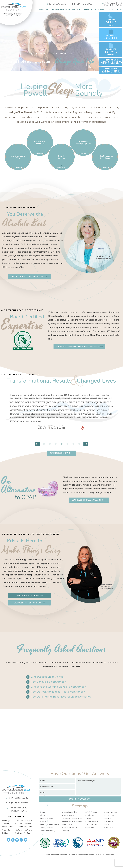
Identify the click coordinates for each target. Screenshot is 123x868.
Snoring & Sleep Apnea (72, 818)
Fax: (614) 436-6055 (82, 4)
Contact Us (109, 828)
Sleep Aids (90, 828)
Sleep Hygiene (111, 812)
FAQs (107, 824)
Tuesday (6, 824)
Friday (5, 833)
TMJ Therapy (91, 824)
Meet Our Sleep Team (49, 824)
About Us (50, 9)
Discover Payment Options (28, 603)
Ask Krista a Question (28, 595)
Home (42, 9)
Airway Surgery (92, 821)
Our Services (61, 9)
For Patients (74, 9)
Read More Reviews (60, 453)
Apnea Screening (70, 812)
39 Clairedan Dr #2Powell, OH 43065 (113, 4)
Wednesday (8, 827)
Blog (111, 9)
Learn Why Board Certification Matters (78, 346)
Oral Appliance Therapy (72, 821)
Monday (6, 821)
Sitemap (73, 854)
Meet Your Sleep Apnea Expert (28, 276)
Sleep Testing (68, 824)
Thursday (7, 830)
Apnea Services (69, 815)
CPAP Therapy (92, 812)
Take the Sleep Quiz (49, 831)
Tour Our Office (47, 828)
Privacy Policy (110, 854)
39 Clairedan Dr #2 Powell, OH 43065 (17, 809)
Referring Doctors (90, 9)
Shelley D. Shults (105, 257)
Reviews (104, 9)
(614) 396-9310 (57, 4)
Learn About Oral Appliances (87, 500)
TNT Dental (100, 854)
